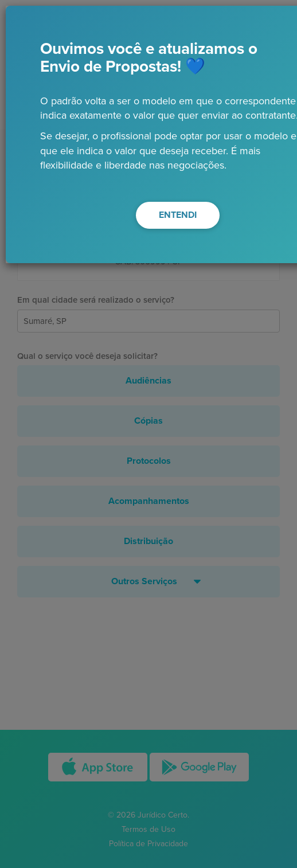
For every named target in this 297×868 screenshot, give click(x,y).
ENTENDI (178, 215)
